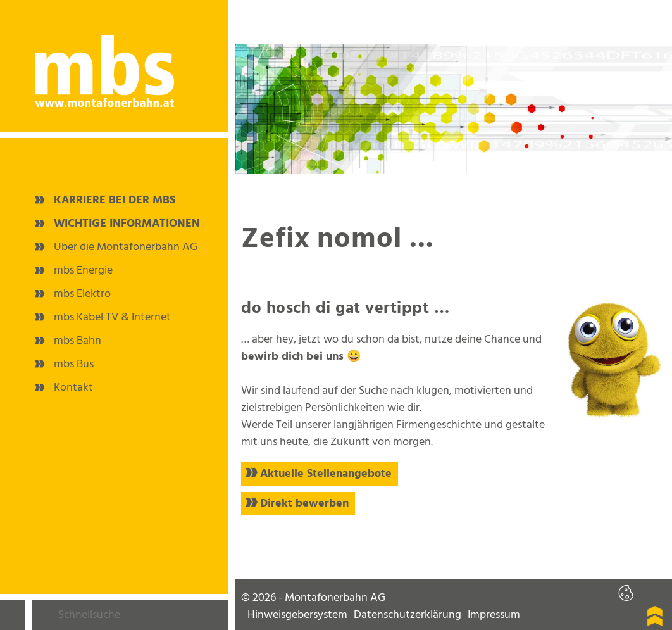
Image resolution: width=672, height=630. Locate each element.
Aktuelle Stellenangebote (326, 474)
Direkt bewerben (304, 504)
